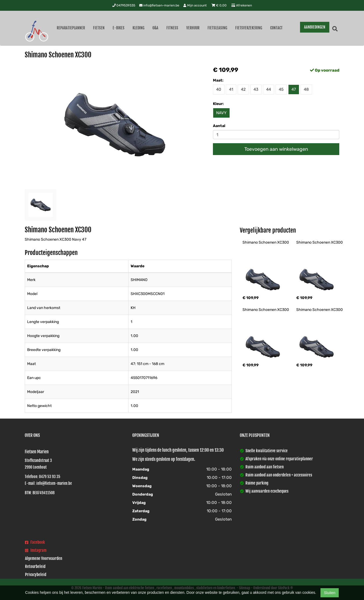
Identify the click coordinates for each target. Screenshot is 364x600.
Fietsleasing (217, 28)
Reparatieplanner (71, 28)
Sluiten (330, 593)
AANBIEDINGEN (315, 27)
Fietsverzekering (249, 28)
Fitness (172, 28)
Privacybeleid (36, 575)
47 (294, 89)
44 (269, 89)
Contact (276, 28)
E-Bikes (119, 28)
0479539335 (124, 5)
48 (306, 89)
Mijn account (195, 5)
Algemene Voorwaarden (44, 558)
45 (281, 89)
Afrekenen (242, 5)
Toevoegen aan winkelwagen (276, 149)
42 (243, 89)
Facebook (35, 542)
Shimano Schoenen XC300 (266, 242)
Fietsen (99, 28)
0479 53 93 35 (50, 477)
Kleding (138, 28)
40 (219, 89)
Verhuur (193, 28)
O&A (155, 28)
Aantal (219, 126)
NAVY (221, 113)
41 (231, 89)
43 (256, 89)
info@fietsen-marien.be (159, 5)
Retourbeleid (35, 566)
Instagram (36, 550)
